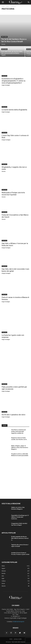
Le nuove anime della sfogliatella (14, 110)
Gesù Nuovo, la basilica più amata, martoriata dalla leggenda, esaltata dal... (19, 431)
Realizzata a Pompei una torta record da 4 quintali (13, 194)
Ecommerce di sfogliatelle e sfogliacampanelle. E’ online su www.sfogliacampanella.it (14, 81)
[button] (29, 2)
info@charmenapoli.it (19, 622)
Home (3, 7)
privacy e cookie (18, 639)
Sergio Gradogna (6, 85)
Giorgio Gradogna (6, 140)
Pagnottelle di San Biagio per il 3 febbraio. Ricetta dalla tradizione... (20, 517)
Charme (3, 44)
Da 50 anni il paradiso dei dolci (14, 415)
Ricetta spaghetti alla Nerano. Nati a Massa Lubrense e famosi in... (20, 538)
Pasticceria (4, 37)
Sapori (8, 7)
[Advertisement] (15, 477)
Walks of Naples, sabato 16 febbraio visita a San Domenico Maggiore (20, 448)
